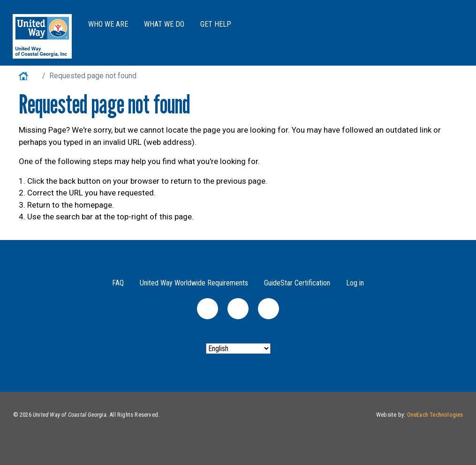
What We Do (164, 24)
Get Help (216, 24)
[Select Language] (238, 349)
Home (29, 76)
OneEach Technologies (435, 415)
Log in (355, 283)
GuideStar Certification (297, 283)
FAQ (118, 283)
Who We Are (108, 24)
